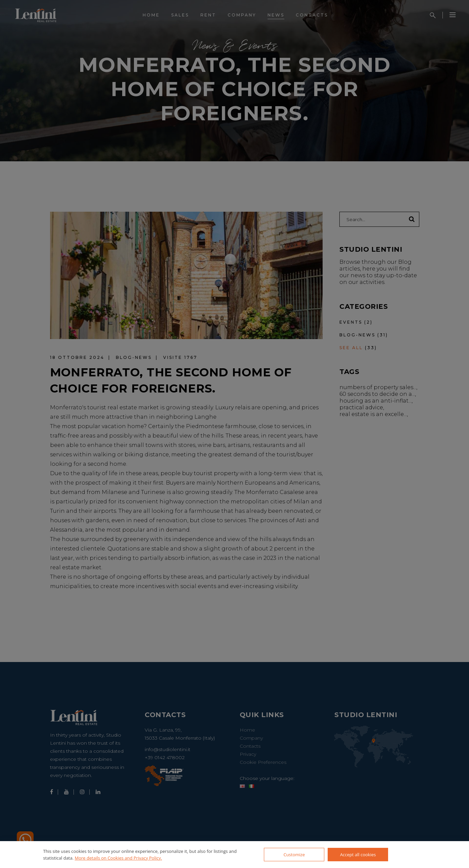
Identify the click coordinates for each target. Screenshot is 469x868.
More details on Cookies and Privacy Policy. (119, 858)
